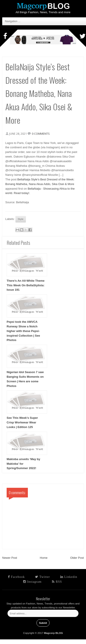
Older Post (77, 558)
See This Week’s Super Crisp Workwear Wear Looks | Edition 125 (22, 422)
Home (44, 558)
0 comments (41, 134)
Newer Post (10, 558)
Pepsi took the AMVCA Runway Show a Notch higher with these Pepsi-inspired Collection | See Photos (23, 331)
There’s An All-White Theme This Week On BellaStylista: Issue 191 (26, 285)
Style (21, 219)
